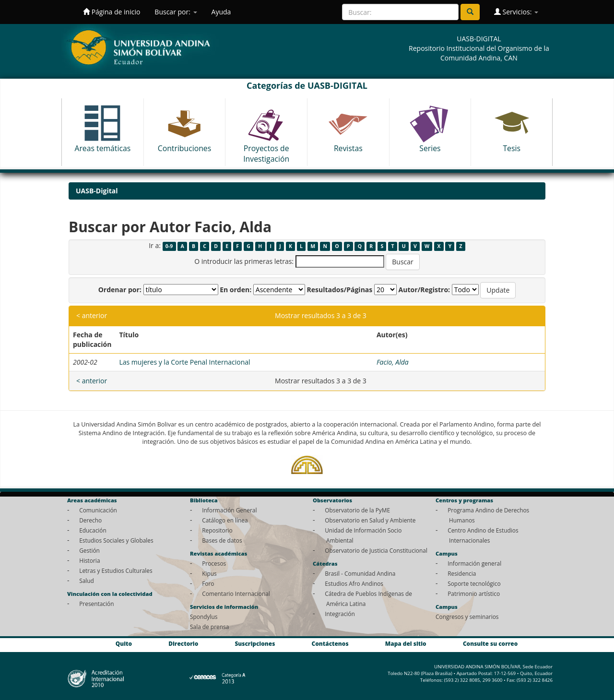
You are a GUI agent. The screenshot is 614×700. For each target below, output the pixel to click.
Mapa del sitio (406, 643)
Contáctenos (330, 643)
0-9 (169, 246)
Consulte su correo (490, 643)
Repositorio (217, 530)
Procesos (214, 563)
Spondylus (204, 617)
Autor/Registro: (425, 290)
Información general (474, 563)
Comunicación (98, 510)
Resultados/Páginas (339, 290)
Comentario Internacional (236, 593)
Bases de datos (222, 540)
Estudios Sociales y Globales (116, 540)
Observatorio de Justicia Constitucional (376, 550)
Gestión (89, 550)
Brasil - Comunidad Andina (360, 573)
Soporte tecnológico (474, 583)
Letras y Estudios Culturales (116, 570)
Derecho (90, 520)
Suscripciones (255, 643)
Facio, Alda (393, 362)
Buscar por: (176, 12)
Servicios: (516, 12)
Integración (340, 614)
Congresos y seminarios (467, 617)
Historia (89, 560)
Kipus (209, 573)
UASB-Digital (97, 191)
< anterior (92, 315)
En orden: (236, 290)
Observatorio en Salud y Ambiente (370, 520)
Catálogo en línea (225, 520)
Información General (229, 510)
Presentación (96, 604)
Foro (208, 583)
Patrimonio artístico (474, 593)
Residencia (462, 573)
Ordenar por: (120, 290)
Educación (93, 530)
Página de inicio (112, 12)
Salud (87, 581)
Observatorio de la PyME (357, 510)
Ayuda (221, 12)
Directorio (183, 643)
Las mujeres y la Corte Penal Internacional (184, 362)
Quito (124, 643)
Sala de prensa (209, 627)
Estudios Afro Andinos (354, 583)
